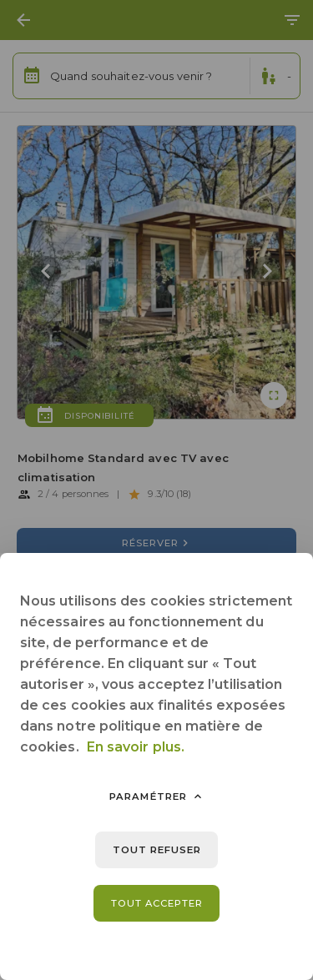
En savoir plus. (136, 747)
